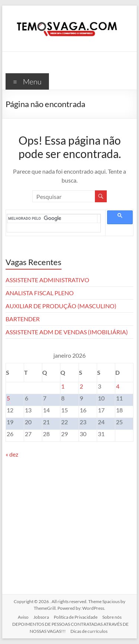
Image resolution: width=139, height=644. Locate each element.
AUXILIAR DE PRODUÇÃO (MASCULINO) (61, 306)
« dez (12, 454)
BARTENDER (23, 319)
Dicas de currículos (89, 631)
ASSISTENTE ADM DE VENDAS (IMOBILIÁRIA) (67, 332)
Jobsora (41, 617)
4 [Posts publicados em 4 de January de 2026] (118, 386)
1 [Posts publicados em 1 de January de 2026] (63, 386)
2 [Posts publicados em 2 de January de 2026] (81, 386)
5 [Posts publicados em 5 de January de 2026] (8, 398)
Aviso (23, 617)
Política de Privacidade (76, 617)
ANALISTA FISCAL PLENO (40, 293)
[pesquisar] (53, 219)
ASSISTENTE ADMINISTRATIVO (47, 280)
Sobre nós (112, 617)
